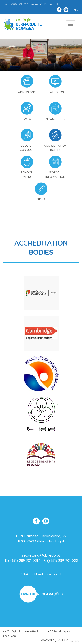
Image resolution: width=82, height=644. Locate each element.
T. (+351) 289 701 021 (21, 560)
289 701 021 (16, 4)
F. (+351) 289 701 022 (61, 560)
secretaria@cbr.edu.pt (44, 4)
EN (75, 10)
